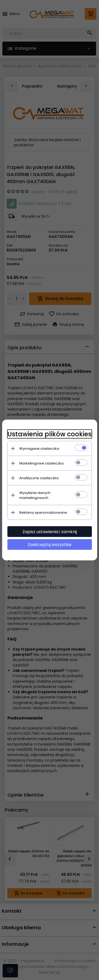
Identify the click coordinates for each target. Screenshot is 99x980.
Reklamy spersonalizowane (43, 512)
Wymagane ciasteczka (39, 449)
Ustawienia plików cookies (49, 434)
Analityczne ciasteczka (39, 478)
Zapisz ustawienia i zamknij (50, 532)
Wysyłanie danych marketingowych (35, 495)
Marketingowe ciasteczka (41, 463)
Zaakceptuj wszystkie (49, 545)
